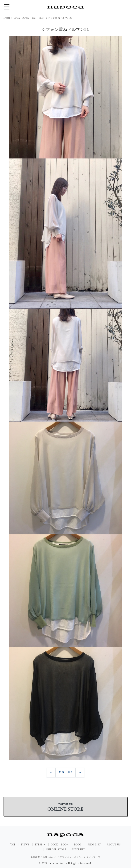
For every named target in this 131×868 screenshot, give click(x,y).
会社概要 (35, 857)
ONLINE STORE (56, 850)
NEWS (25, 845)
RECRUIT (79, 850)
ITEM (39, 844)
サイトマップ (93, 857)
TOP (13, 845)
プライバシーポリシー (72, 857)
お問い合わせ (50, 857)
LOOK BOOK (60, 845)
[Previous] (51, 773)
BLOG (78, 845)
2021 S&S (65, 772)
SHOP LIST (94, 845)
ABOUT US (114, 845)
